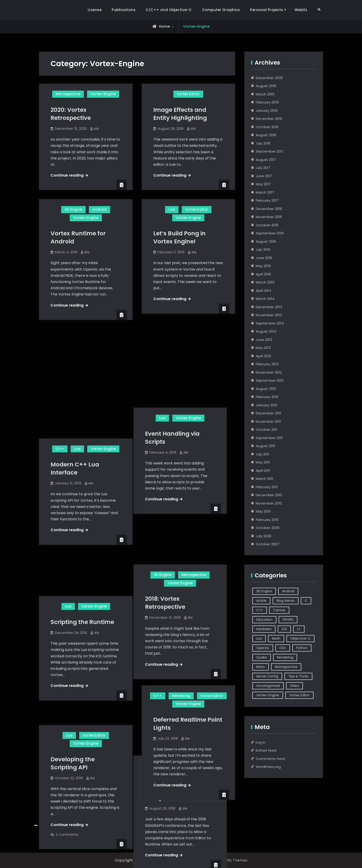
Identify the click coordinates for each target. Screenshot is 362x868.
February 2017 (267, 200)
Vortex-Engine (103, 94)
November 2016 (269, 217)
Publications (124, 10)
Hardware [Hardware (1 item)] (264, 629)
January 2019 (267, 111)
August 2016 (266, 241)
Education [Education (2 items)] (264, 620)
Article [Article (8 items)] (261, 601)
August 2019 (266, 86)
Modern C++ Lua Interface (75, 359)
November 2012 (269, 372)
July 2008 (264, 536)
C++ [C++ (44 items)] (260, 610)
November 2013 (269, 315)
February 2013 (267, 364)
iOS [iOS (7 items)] (284, 629)
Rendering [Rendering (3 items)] (285, 657)
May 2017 (263, 184)
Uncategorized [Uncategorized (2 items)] (268, 686)
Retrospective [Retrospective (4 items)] (286, 667)
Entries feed (266, 750)
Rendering (181, 696)
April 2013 (263, 356)
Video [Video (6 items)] (294, 686)
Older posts (51, 825)
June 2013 (264, 340)
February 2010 (267, 520)
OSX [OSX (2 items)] (283, 648)
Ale (96, 128)
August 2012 (266, 389)
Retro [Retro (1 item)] (261, 667)
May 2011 (263, 462)
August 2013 (266, 331)
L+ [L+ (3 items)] (299, 629)
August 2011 (265, 446)
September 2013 (270, 323)
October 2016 (267, 225)
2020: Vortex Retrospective (71, 114)
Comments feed (270, 759)
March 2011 (265, 479)
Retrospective (68, 94)
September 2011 (269, 438)
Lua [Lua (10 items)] (259, 638)
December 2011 (268, 413)
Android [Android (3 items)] (288, 591)
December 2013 (269, 307)
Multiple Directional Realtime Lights (79, 722)
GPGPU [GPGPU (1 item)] (288, 620)
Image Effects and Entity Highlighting (180, 114)
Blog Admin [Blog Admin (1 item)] (286, 601)
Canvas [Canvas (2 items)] (279, 610)
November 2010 (269, 503)
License (95, 10)
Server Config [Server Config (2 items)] (267, 676)
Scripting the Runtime (82, 471)
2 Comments (67, 668)
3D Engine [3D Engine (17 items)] (264, 591)
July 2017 (263, 168)
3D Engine (73, 209)
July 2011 (263, 454)
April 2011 (263, 471)
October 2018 (267, 127)
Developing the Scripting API (73, 596)
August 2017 (266, 160)
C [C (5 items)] (306, 601)
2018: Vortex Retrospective (173, 476)
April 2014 (264, 291)
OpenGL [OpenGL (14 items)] (263, 648)
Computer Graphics (221, 10)
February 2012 (267, 397)
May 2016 (263, 266)
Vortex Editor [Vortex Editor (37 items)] (299, 695)
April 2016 (263, 274)
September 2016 (270, 233)
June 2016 (264, 258)
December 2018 (269, 119)
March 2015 (265, 282)
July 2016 (263, 249)
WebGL (301, 10)
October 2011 (267, 430)
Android (100, 209)
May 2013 (263, 348)
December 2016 (269, 209)
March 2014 (265, 299)
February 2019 (267, 102)
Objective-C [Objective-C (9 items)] (300, 638)
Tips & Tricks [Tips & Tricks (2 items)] (298, 676)
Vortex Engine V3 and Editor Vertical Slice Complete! (185, 596)
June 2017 (264, 176)
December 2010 (269, 495)
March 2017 (265, 192)
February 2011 (267, 487)
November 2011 (268, 421)
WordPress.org (268, 767)
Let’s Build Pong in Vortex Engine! (179, 237)
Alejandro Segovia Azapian (171, 860)
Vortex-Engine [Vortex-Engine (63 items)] (268, 695)
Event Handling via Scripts (181, 353)
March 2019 (265, 94)
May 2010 (263, 511)
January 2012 (267, 405)
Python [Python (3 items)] (302, 648)
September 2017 (270, 151)
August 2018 (266, 135)
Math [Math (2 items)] (276, 638)
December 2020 (269, 78)
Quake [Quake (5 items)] (262, 657)
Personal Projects (267, 10)
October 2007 (268, 544)
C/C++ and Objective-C (169, 10)
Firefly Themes (234, 860)
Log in (261, 742)
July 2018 (263, 143)
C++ (60, 339)
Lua (172, 209)
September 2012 (270, 380)
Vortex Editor (188, 94)
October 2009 (268, 528)
